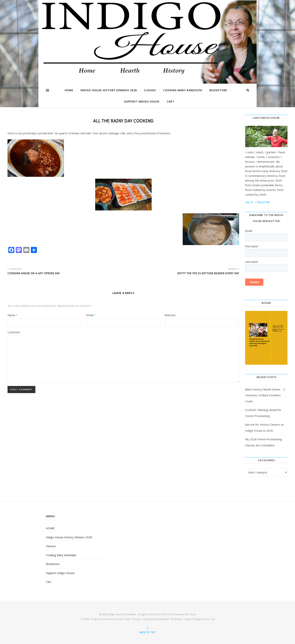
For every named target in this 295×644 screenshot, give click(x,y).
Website (170, 315)
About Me (264, 202)
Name (13, 315)
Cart (171, 101)
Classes (150, 90)
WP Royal (190, 614)
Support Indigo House (142, 101)
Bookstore (218, 90)
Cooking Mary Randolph (183, 90)
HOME (69, 90)
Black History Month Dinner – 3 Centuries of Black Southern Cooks (265, 395)
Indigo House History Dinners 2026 (109, 90)
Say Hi (250, 202)
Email (91, 315)
